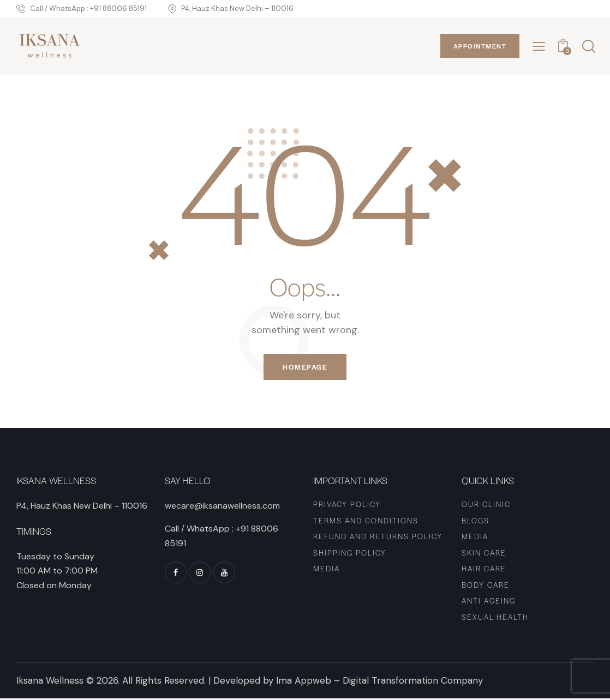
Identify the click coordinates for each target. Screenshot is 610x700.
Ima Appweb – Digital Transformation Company (379, 682)
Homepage (305, 368)
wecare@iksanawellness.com (222, 507)
